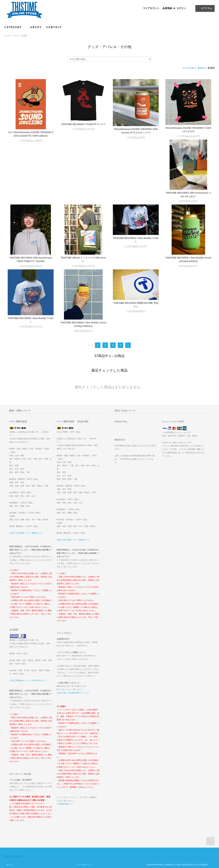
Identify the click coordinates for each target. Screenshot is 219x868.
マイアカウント (151, 8)
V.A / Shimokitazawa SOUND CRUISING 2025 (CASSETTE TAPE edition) (31, 134)
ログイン (181, 8)
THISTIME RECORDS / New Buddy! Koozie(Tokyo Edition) (136, 264)
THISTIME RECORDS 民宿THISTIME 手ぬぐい (188, 244)
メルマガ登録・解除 (86, 818)
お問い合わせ (13, 827)
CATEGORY (15, 27)
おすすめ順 (188, 68)
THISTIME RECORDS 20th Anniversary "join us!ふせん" (31, 199)
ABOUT (36, 27)
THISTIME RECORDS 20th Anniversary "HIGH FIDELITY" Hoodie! (83, 199)
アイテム (205, 8)
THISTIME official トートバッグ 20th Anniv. (136, 199)
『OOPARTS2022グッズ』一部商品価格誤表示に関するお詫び (176, 809)
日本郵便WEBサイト (65, 743)
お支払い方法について (17, 809)
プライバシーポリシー (17, 823)
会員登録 (167, 8)
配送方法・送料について (18, 813)
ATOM (86, 823)
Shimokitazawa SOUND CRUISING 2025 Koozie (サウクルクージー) (136, 131)
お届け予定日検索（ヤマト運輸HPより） (26, 472)
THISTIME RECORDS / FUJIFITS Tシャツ (83, 124)
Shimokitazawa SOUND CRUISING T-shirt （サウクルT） (188, 130)
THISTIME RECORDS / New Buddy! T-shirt (188, 179)
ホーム (10, 804)
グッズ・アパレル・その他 (15, 36)
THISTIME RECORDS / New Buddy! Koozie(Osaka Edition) (31, 264)
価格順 (201, 68)
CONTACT (54, 27)
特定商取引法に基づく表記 (19, 818)
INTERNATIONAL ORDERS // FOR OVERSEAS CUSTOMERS (177, 804)
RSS (79, 823)
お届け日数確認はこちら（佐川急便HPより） (28, 620)
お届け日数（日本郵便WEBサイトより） (74, 632)
